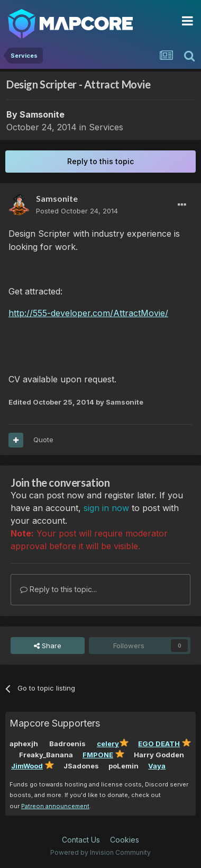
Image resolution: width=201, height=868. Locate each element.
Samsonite (42, 114)
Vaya (157, 766)
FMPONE (98, 755)
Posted (77, 211)
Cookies (125, 840)
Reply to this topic (100, 161)
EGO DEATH (159, 744)
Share (48, 646)
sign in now (106, 508)
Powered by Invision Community (100, 852)
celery (108, 744)
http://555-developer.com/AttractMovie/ (88, 313)
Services (106, 127)
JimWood (27, 766)
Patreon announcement (55, 806)
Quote (43, 440)
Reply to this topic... (58, 589)
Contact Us (81, 840)
